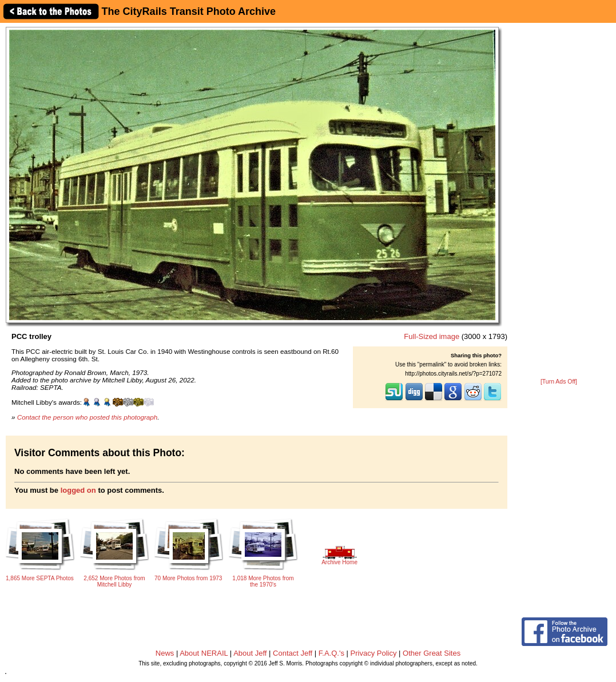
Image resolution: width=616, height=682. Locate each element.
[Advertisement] (559, 201)
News (165, 653)
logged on (78, 490)
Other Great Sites (432, 653)
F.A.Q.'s (331, 653)
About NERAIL (204, 653)
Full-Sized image (432, 336)
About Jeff (250, 653)
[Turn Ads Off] (559, 382)
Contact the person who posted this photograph (88, 417)
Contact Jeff (293, 653)
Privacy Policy (374, 653)
